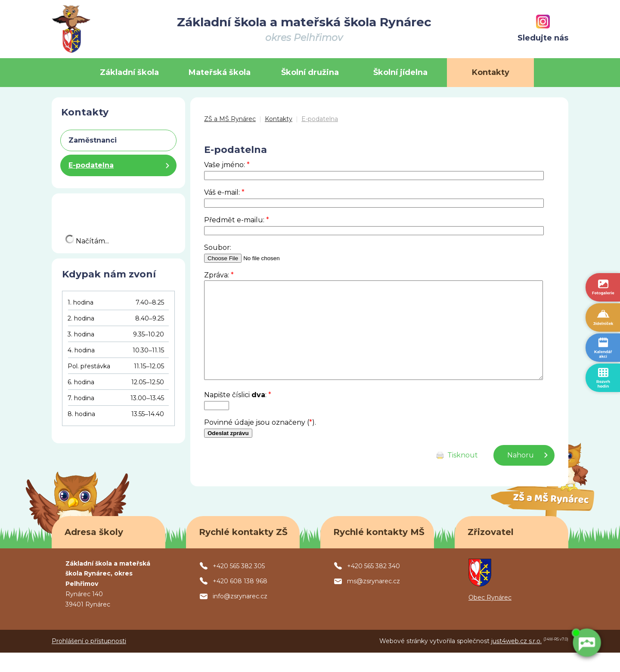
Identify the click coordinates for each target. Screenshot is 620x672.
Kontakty (279, 119)
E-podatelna (320, 119)
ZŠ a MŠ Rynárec (230, 119)
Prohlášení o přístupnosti (89, 660)
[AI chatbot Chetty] (585, 642)
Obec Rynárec (490, 617)
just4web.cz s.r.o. (516, 660)
